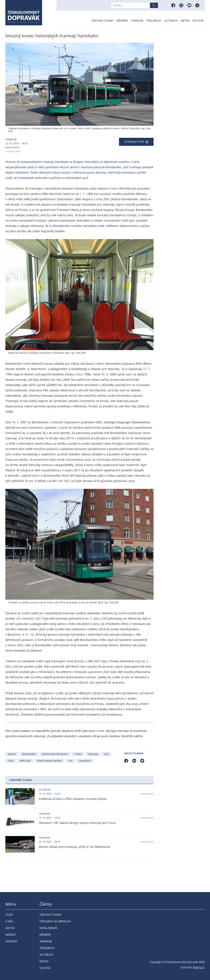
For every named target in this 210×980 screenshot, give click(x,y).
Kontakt (11, 941)
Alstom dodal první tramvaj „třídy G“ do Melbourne (74, 847)
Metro (185, 21)
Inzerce (11, 935)
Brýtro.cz (199, 967)
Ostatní (198, 21)
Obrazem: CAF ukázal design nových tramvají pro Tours (77, 823)
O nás (9, 921)
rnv (71, 761)
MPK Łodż (25, 761)
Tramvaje (137, 21)
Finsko (78, 754)
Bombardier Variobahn (55, 754)
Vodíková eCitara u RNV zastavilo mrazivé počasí (73, 799)
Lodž (11, 761)
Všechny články (103, 21)
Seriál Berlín (48, 928)
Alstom (12, 754)
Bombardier (29, 754)
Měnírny (122, 21)
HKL (107, 754)
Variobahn (85, 761)
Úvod (9, 915)
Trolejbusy (154, 21)
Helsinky (93, 754)
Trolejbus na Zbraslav (55, 921)
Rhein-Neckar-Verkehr (50, 761)
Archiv (10, 928)
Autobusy (171, 21)
